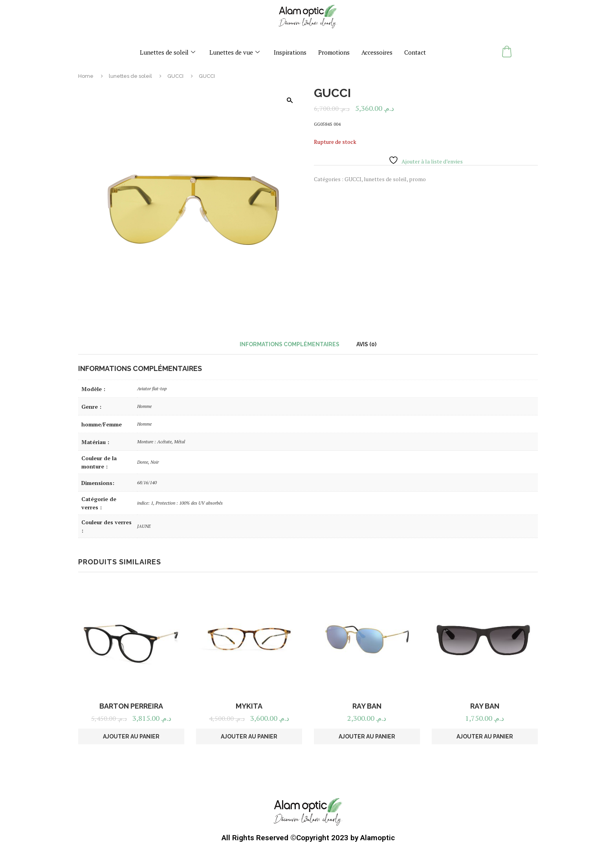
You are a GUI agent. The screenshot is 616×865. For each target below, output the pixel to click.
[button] (290, 100)
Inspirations (290, 52)
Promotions (334, 52)
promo (417, 179)
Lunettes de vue (235, 52)
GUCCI (175, 76)
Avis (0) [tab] (366, 344)
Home (86, 76)
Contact (415, 52)
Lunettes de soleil (168, 52)
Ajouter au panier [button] (131, 736)
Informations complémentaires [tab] (290, 344)
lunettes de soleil (130, 76)
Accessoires (377, 52)
